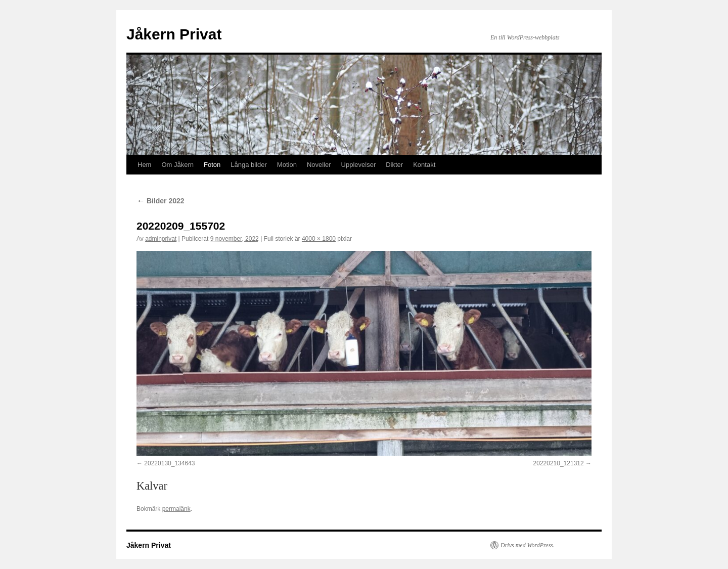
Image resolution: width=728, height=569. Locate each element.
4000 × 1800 (319, 239)
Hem (144, 165)
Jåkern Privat (174, 34)
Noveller (319, 165)
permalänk (176, 509)
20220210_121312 (559, 463)
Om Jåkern (177, 165)
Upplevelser (359, 165)
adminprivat (161, 239)
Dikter (394, 165)
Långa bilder (249, 165)
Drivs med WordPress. (528, 545)
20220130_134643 (169, 463)
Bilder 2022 (161, 201)
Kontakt (424, 165)
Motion (287, 165)
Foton (212, 165)
